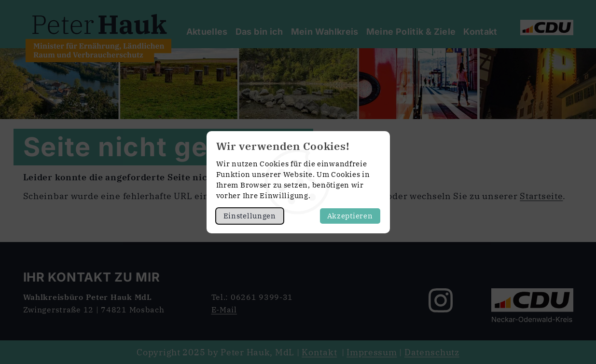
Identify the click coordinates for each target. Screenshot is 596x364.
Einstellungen (250, 216)
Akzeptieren (350, 216)
